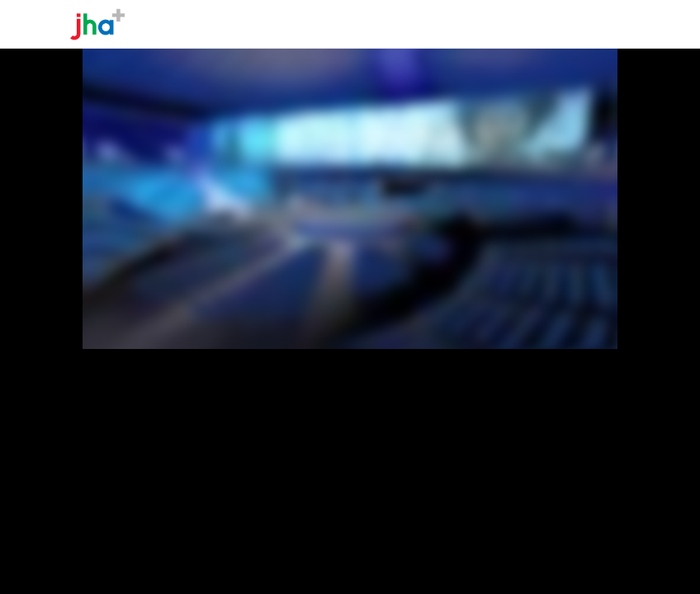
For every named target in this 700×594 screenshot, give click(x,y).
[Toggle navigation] (616, 24)
